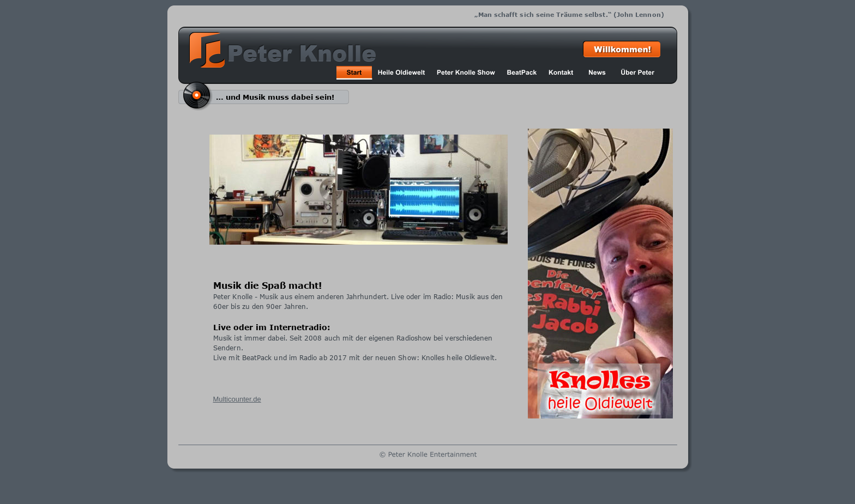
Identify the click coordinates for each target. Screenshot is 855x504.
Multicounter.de (237, 399)
